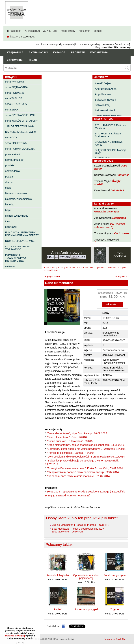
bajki (8, 210)
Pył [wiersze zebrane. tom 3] (110, 226)
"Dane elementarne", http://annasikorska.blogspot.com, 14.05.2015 (85, 445)
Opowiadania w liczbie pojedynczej (86, 577)
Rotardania (119, 218)
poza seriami (13, 154)
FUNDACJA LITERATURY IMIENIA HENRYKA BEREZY (22, 234)
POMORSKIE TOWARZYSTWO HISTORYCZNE (16, 258)
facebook (16, 31)
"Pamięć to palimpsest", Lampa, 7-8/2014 (71, 453)
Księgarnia (15, 52)
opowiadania (13, 171)
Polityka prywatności (64, 639)
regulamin (84, 31)
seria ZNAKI (12, 110)
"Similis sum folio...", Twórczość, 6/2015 (70, 441)
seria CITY (11, 137)
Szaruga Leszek (67, 267)
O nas (33, 60)
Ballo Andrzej (103, 105)
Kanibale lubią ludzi (58, 575)
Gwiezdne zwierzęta (106, 212)
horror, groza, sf (14, 160)
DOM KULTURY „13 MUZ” (20, 241)
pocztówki (11, 227)
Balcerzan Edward (106, 100)
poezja (9, 177)
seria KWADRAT (15, 82)
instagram (34, 31)
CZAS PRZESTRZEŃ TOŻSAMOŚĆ (18, 248)
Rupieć (58, 609)
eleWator (10, 266)
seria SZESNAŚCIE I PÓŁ (20, 115)
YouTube (52, 31)
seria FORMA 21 (15, 93)
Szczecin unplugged (86, 609)
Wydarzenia (99, 52)
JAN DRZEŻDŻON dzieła (20, 126)
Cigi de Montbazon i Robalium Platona (74, 525)
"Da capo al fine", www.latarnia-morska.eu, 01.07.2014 (78, 476)
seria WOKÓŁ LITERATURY (22, 121)
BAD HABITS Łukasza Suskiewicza (108, 135)
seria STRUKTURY (16, 104)
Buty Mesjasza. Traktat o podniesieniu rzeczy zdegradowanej (78, 530)
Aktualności (38, 52)
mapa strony (68, 31)
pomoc (98, 31)
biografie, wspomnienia (19, 199)
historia (9, 205)
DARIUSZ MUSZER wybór (21, 132)
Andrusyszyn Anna (106, 89)
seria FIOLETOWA (16, 143)
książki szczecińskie (17, 216)
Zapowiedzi (15, 60)
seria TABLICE (14, 98)
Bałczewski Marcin (106, 110)
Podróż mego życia (114, 575)
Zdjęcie (114, 609)
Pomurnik (123, 175)
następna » (121, 276)
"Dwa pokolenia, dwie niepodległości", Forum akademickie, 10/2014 (86, 457)
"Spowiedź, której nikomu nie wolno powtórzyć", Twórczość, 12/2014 (86, 449)
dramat (9, 182)
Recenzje (78, 52)
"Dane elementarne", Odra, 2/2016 (67, 437)
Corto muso (121, 233)
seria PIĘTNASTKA (17, 87)
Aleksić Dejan (103, 83)
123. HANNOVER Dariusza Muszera (111, 127)
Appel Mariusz (103, 94)
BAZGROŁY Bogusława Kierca (109, 143)
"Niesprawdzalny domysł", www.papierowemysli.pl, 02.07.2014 (83, 472)
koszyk (14, 37)
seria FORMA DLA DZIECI (20, 149)
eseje (8, 188)
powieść (10, 165)
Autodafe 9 (117, 190)
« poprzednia (52, 276)
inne (8, 221)
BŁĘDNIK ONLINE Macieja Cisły (111, 152)
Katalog (59, 52)
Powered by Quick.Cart (115, 639)
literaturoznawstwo (16, 193)
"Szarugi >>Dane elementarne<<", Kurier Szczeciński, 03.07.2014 (85, 468)
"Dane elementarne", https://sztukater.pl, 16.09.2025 (77, 433)
